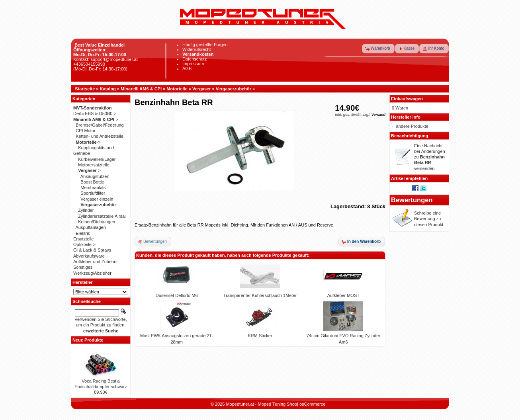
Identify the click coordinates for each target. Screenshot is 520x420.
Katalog (108, 89)
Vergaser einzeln (97, 199)
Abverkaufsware (89, 256)
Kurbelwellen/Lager (97, 159)
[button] (378, 49)
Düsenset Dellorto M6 (177, 295)
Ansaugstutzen (95, 176)
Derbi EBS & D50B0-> (95, 113)
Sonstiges (83, 267)
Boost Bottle (92, 182)
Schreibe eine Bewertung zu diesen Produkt (429, 219)
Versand (378, 115)
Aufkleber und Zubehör (96, 262)
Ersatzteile (83, 239)
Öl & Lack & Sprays (92, 250)
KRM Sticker (260, 336)
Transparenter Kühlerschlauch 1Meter (260, 295)
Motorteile (177, 89)
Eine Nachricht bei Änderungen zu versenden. (430, 157)
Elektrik (83, 233)
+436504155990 (89, 64)
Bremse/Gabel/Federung (100, 125)
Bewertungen (412, 200)
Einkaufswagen (407, 99)
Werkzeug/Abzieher (92, 273)
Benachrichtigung (410, 136)
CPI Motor (86, 131)
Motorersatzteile (94, 165)
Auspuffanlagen (91, 227)
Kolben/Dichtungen (97, 222)
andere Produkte (412, 126)
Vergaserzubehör (234, 89)
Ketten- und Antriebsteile (100, 136)
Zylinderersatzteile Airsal (102, 216)
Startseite (85, 89)
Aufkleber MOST (343, 295)
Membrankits (93, 188)
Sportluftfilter (93, 193)
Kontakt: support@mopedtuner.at (106, 59)
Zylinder (86, 210)
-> (96, 119)
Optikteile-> (84, 244)
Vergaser (201, 89)
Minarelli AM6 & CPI (141, 89)
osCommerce (312, 404)
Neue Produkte (88, 340)
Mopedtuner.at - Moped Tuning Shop (261, 404)
